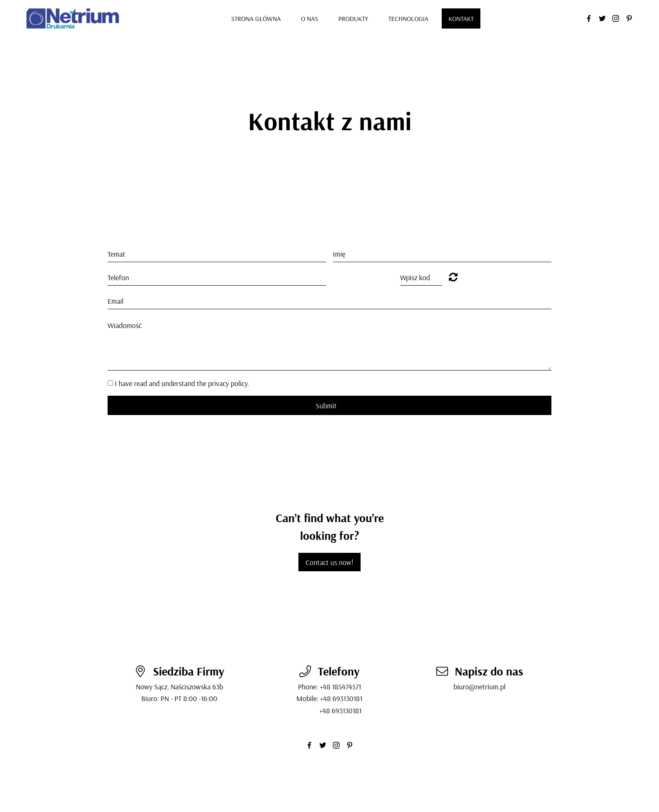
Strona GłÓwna (256, 18)
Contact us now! (329, 562)
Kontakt (461, 18)
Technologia (408, 18)
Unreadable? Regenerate (453, 277)
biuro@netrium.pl (480, 686)
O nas (310, 18)
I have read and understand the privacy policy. (182, 383)
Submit (326, 405)
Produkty (353, 18)
